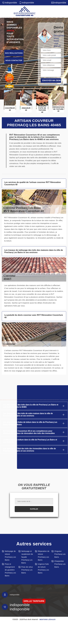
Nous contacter (14, 60)
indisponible (9, 3)
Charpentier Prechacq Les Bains (60, 564)
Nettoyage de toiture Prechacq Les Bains (10, 556)
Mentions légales (47, 620)
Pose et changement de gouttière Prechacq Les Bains (10, 570)
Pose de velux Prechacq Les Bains (27, 570)
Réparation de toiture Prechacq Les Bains (44, 556)
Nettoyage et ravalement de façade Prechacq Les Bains (27, 557)
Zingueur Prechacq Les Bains (60, 554)
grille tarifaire (34, 601)
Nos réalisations (14, 53)
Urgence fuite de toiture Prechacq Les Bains (43, 568)
